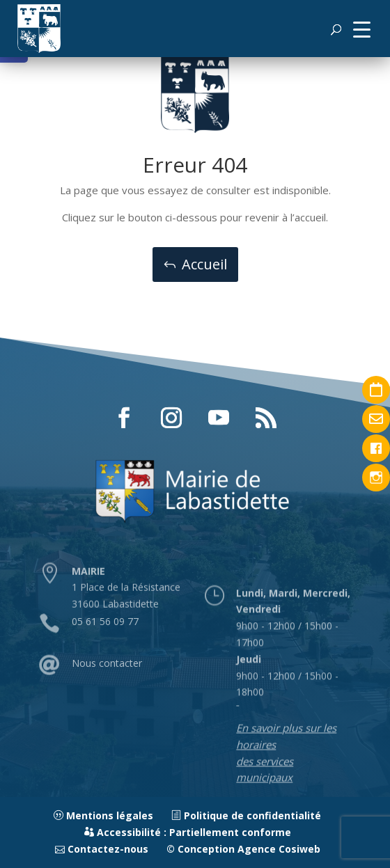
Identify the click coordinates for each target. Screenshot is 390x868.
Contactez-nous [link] (102, 849)
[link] (39, 29)
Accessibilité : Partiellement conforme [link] (188, 832)
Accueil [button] (204, 264)
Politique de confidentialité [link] (246, 815)
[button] (361, 29)
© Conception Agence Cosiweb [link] (243, 849)
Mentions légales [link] (103, 815)
